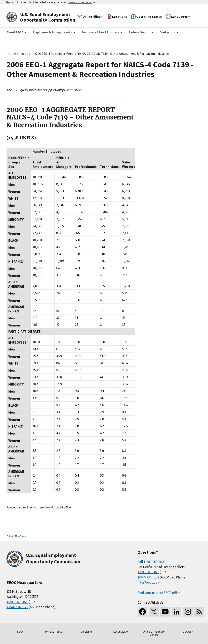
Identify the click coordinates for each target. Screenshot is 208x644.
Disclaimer (87, 632)
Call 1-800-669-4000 (151, 562)
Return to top (17, 535)
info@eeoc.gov (148, 582)
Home (12, 54)
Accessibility (121, 632)
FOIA (20, 632)
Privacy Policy (54, 632)
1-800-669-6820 (17, 602)
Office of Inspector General (154, 633)
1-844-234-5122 (17, 607)
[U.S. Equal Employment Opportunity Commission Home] (45, 17)
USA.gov (188, 632)
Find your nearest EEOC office (159, 593)
